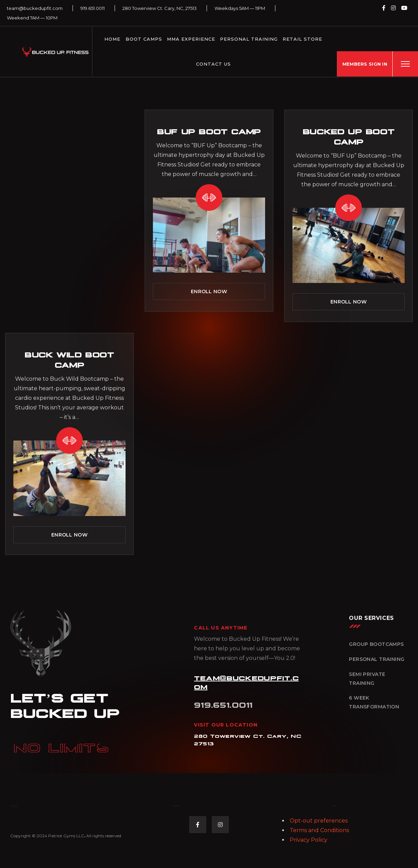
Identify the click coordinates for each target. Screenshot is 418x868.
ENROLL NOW (209, 291)
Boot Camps (144, 39)
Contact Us (213, 64)
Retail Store (302, 39)
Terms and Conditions (319, 830)
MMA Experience (191, 39)
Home (112, 39)
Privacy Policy (309, 840)
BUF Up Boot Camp (209, 131)
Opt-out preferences (319, 821)
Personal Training (249, 39)
